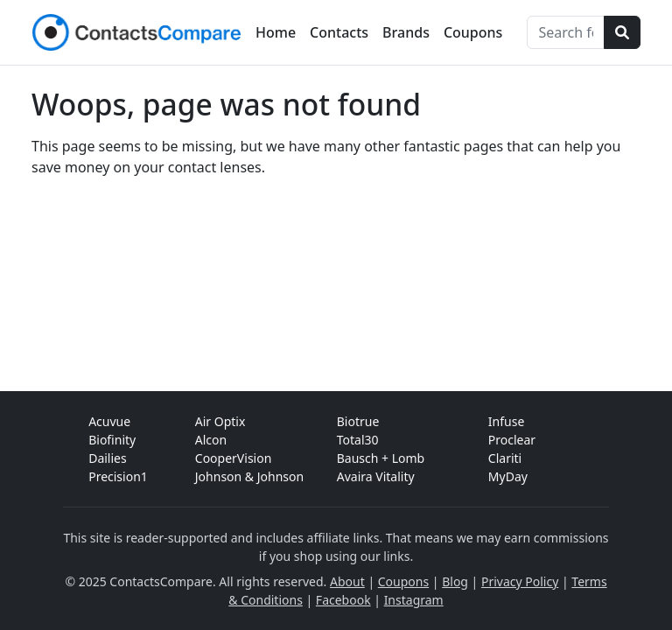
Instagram (414, 600)
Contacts (339, 32)
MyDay (508, 476)
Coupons (473, 32)
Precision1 (118, 476)
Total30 (358, 440)
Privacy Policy (520, 581)
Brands (406, 32)
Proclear (512, 440)
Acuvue (109, 421)
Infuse (506, 421)
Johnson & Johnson (249, 476)
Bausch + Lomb (381, 458)
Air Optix (220, 421)
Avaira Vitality (376, 476)
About (347, 581)
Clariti (505, 458)
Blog (455, 581)
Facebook (343, 600)
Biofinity (112, 440)
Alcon (211, 440)
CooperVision (234, 458)
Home (276, 32)
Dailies (108, 458)
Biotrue (358, 421)
